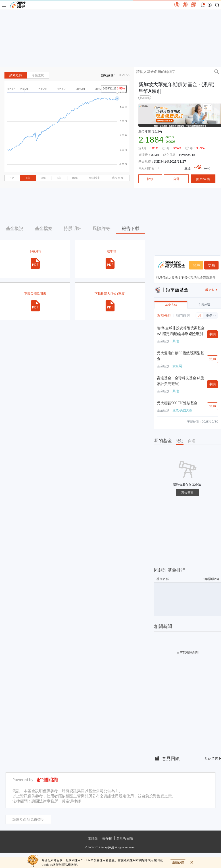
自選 (192, 441)
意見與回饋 (125, 838)
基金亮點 (171, 305)
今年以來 (94, 178)
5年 (59, 178)
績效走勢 (16, 75)
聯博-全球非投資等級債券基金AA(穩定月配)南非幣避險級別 (181, 331)
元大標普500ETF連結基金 (177, 403)
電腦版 (93, 838)
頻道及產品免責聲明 (28, 819)
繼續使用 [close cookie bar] (178, 863)
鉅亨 (18, 5)
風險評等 (102, 228)
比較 (150, 179)
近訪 (180, 441)
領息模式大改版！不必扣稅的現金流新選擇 (186, 277)
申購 (213, 334)
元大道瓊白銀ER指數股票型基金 (180, 356)
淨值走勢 (38, 75)
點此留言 (211, 758)
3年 (44, 178)
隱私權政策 (69, 865)
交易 (211, 265)
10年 (75, 178)
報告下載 (131, 228)
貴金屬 (177, 366)
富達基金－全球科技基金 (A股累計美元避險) (180, 381)
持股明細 (73, 228)
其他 (176, 341)
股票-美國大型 (182, 410)
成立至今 (118, 178)
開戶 (196, 265)
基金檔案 (44, 228)
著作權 (107, 838)
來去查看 (188, 492)
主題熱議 (204, 305)
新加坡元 (145, 98)
